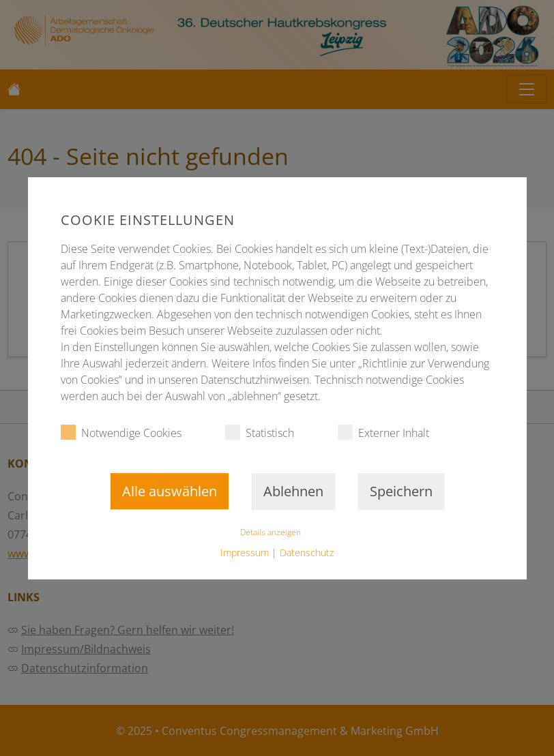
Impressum (245, 553)
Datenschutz (307, 553)
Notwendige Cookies (121, 433)
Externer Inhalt (383, 433)
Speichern (400, 491)
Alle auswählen (169, 491)
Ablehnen (293, 491)
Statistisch (260, 433)
